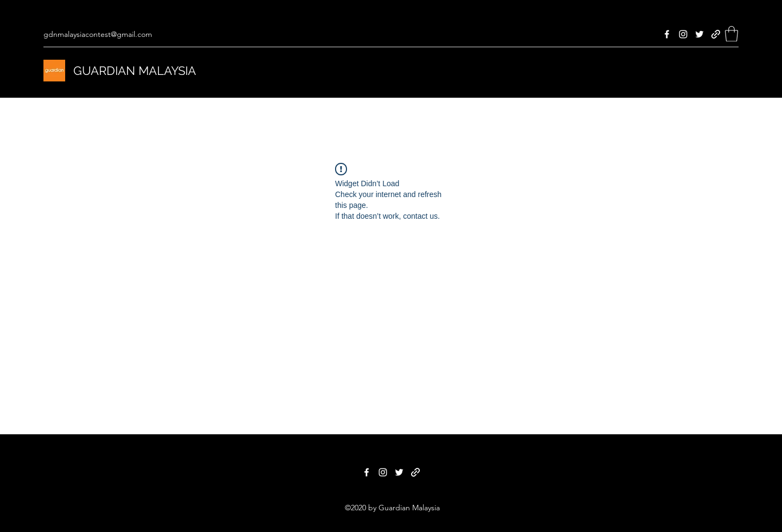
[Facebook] (667, 34)
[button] (731, 34)
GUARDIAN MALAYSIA (135, 71)
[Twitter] (699, 34)
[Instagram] (683, 34)
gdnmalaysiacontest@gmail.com (98, 34)
